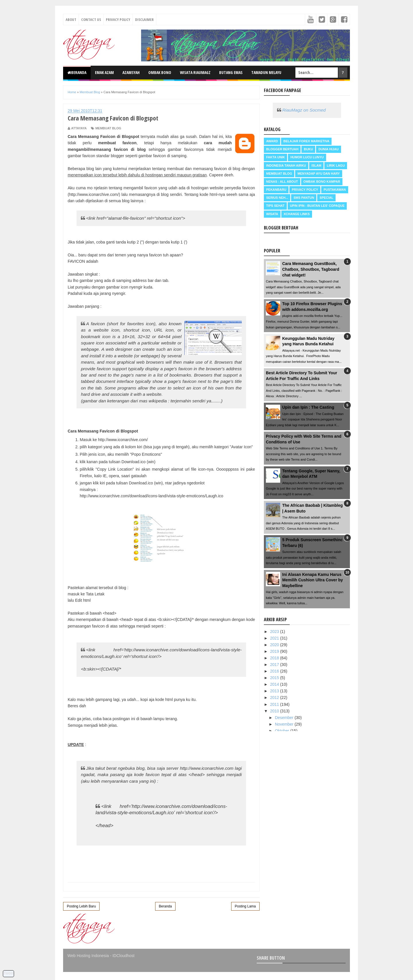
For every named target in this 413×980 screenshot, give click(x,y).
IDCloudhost (123, 956)
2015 (275, 678)
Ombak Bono (160, 72)
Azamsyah (131, 72)
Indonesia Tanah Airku (286, 165)
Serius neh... (277, 198)
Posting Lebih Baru (81, 906)
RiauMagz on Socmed (304, 110)
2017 (275, 665)
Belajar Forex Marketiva (306, 141)
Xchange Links (297, 214)
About (71, 20)
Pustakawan (335, 190)
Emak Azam (104, 72)
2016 (275, 671)
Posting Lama (245, 906)
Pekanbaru (276, 190)
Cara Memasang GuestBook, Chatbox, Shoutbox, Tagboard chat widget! (311, 269)
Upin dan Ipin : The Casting (308, 407)
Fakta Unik (275, 157)
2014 (275, 684)
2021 (275, 638)
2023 (275, 632)
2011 (275, 704)
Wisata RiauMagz (195, 72)
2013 (275, 691)
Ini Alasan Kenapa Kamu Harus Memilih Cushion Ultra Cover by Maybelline (313, 580)
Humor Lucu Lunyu (307, 157)
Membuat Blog (108, 128)
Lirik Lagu (336, 165)
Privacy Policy (118, 20)
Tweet (8, 973)
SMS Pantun (304, 198)
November (285, 724)
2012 (275, 698)
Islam (316, 165)
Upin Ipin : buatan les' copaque (317, 206)
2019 (275, 651)
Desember (285, 718)
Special (326, 198)
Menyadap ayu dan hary (318, 174)
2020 (275, 645)
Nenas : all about (282, 182)
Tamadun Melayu (266, 72)
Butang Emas (231, 72)
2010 (275, 711)
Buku (308, 149)
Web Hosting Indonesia (88, 956)
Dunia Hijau (329, 149)
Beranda (77, 72)
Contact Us (91, 20)
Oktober (283, 731)
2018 (275, 658)
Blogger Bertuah (282, 149)
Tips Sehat (275, 206)
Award (272, 141)
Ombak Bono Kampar (322, 182)
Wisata (272, 214)
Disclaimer (144, 20)
